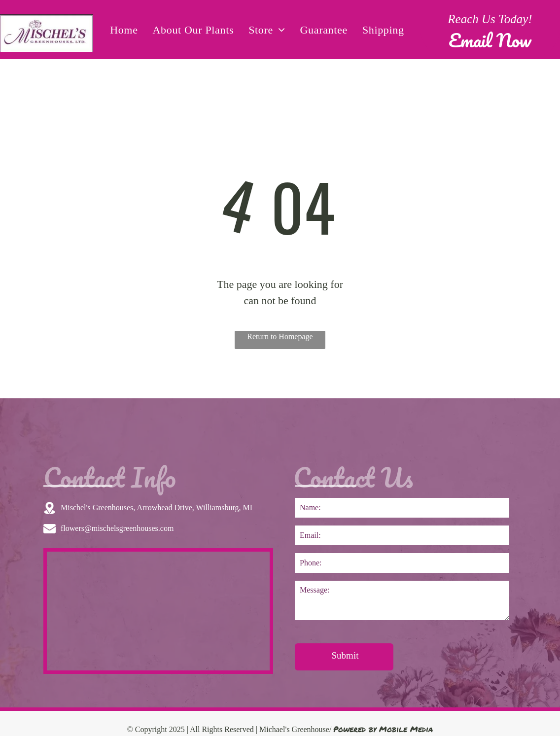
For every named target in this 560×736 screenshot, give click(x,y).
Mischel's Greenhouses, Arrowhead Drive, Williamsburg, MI (157, 508)
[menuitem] (124, 30)
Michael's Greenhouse (294, 729)
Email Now (490, 40)
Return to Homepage (280, 336)
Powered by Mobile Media (383, 729)
